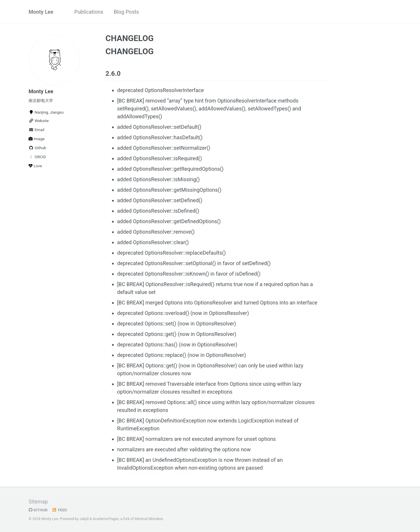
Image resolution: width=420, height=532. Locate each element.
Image (37, 139)
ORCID (37, 157)
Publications (89, 12)
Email (36, 130)
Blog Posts (126, 12)
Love (35, 166)
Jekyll (84, 519)
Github (37, 148)
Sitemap (38, 502)
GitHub (38, 510)
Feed (60, 510)
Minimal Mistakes (149, 519)
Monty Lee (41, 12)
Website (39, 121)
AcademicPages (106, 519)
